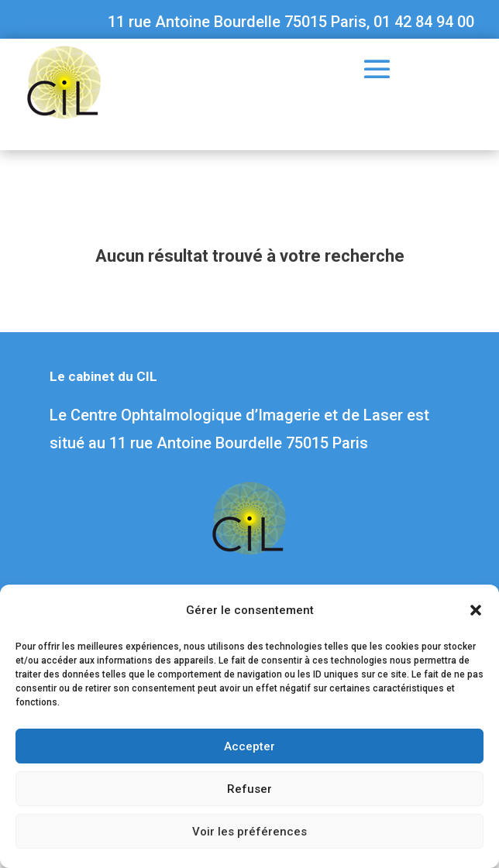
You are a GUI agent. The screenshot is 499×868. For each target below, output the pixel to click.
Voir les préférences (250, 832)
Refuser (250, 789)
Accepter (250, 746)
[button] (476, 610)
